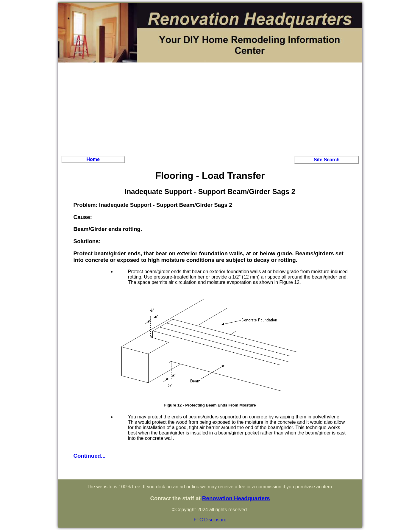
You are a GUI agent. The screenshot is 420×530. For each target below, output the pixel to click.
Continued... (90, 456)
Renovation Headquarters (236, 498)
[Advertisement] (210, 108)
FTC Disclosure (210, 520)
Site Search (327, 160)
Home (93, 159)
